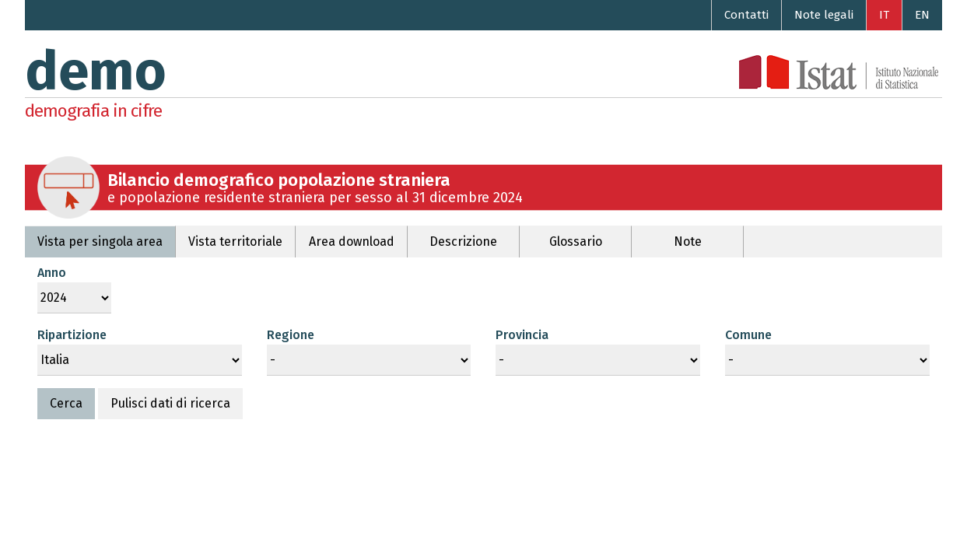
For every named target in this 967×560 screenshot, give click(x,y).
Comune (748, 335)
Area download (352, 241)
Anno (52, 273)
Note (688, 241)
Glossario (576, 241)
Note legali (824, 15)
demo (96, 72)
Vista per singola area (100, 241)
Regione (291, 335)
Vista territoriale (235, 241)
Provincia (522, 335)
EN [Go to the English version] (922, 15)
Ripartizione (72, 335)
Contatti (746, 15)
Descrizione (463, 241)
